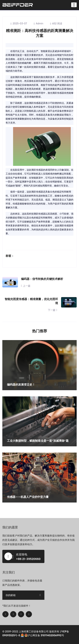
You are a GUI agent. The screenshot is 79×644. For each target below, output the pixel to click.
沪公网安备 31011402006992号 (44, 635)
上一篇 (26, 286)
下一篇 (53, 310)
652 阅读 (56, 24)
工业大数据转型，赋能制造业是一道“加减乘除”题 (38, 441)
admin (39, 24)
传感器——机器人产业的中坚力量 (28, 497)
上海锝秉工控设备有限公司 (34, 632)
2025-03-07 (19, 24)
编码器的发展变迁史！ (21, 385)
